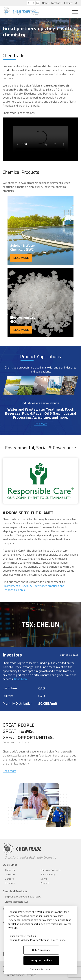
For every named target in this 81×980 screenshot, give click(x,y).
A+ (38, 3)
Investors (10, 874)
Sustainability (48, 874)
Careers (9, 879)
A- (29, 3)
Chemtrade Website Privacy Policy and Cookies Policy (37, 940)
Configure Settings (40, 969)
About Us (10, 870)
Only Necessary (41, 950)
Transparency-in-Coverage (21, 975)
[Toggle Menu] (75, 12)
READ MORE (21, 258)
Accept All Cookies (41, 960)
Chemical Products (50, 870)
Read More (40, 424)
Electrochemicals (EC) (16, 902)
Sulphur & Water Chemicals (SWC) (23, 897)
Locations (56, 3)
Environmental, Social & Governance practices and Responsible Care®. (33, 588)
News (45, 3)
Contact (68, 3)
